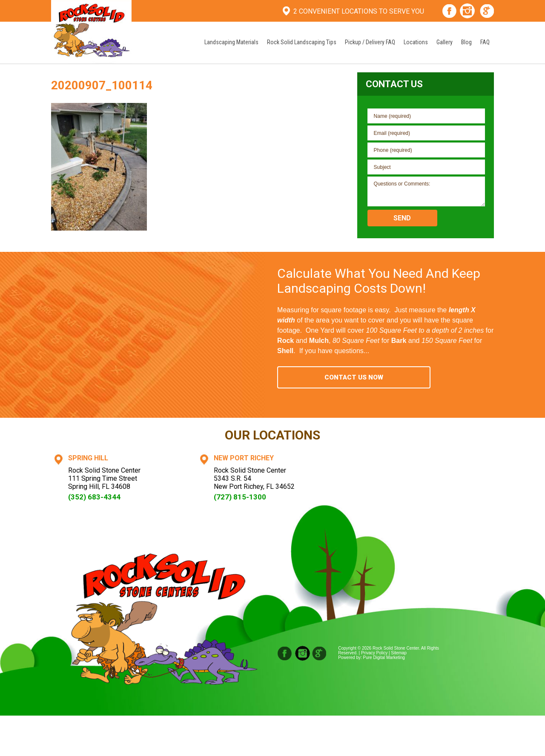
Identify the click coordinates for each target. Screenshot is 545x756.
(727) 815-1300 (240, 497)
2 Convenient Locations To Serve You (359, 11)
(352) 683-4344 (94, 497)
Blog (466, 42)
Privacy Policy (374, 653)
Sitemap (399, 653)
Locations (416, 42)
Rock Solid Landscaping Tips (302, 42)
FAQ (485, 42)
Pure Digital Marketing (384, 658)
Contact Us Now (354, 377)
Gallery (445, 42)
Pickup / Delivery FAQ (370, 42)
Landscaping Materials (231, 42)
